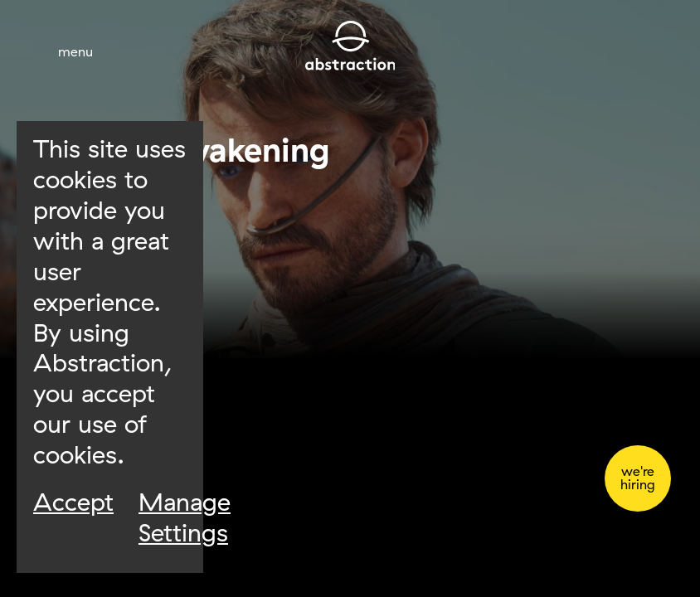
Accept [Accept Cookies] (73, 502)
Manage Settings (185, 517)
